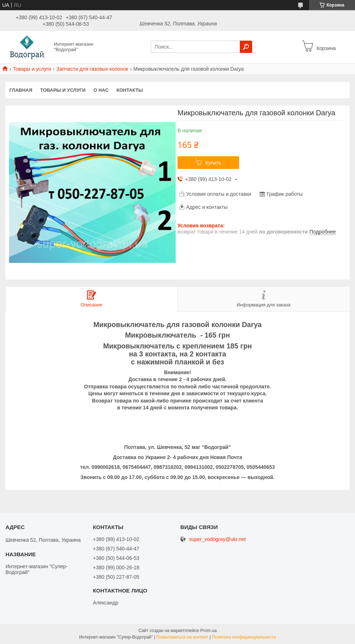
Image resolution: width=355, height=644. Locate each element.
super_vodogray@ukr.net (218, 539)
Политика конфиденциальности (244, 637)
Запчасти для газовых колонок (92, 69)
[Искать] (246, 47)
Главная (21, 90)
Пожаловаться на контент (182, 637)
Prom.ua (208, 631)
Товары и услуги (32, 69)
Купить (213, 163)
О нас (101, 90)
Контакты (130, 90)
